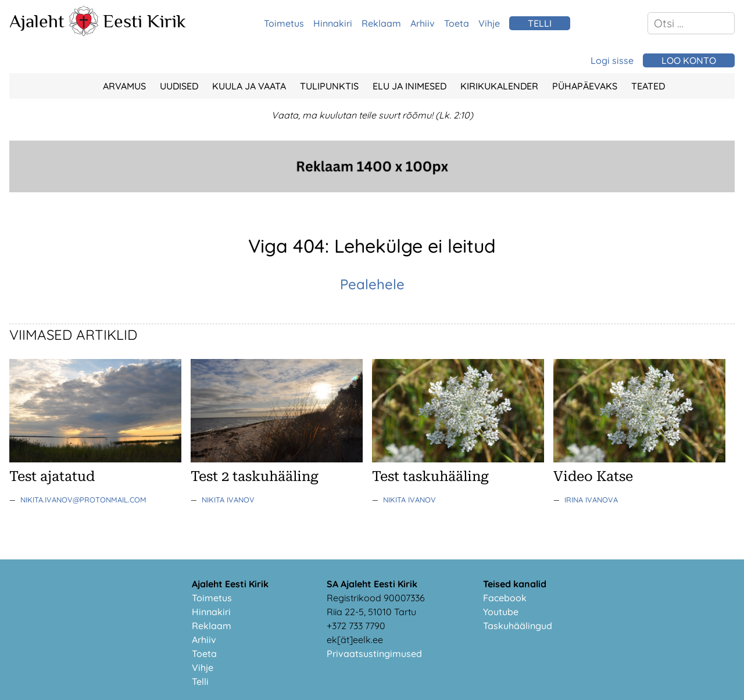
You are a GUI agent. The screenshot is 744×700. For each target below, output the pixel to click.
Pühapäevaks (585, 86)
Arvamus (124, 86)
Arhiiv (423, 23)
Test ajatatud (52, 476)
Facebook (505, 598)
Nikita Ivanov (228, 500)
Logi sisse (612, 60)
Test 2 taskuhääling (255, 476)
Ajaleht (37, 21)
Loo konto (689, 60)
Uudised (179, 86)
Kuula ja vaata (249, 86)
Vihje (489, 23)
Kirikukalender (499, 86)
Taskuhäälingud (518, 626)
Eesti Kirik (144, 21)
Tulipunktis (329, 86)
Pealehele (372, 284)
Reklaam (381, 23)
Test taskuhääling (430, 476)
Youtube (501, 612)
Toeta (457, 23)
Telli (200, 681)
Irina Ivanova (591, 500)
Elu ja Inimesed (409, 86)
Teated (648, 86)
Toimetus (284, 23)
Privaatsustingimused (374, 654)
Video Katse (593, 476)
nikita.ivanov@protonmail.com (83, 500)
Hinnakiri (333, 23)
